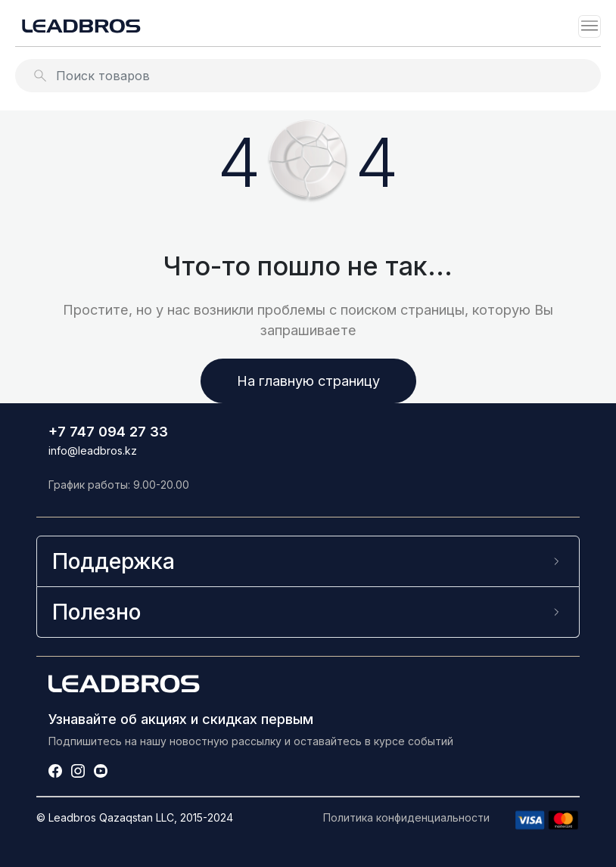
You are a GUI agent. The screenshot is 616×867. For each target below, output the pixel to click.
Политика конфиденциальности (406, 817)
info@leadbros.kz (93, 451)
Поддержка (114, 561)
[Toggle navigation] (590, 26)
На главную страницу (308, 381)
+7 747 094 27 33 (108, 431)
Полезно (96, 612)
